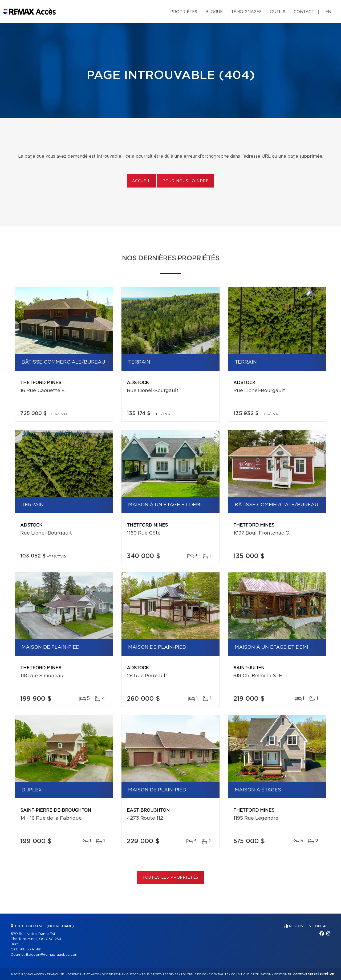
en (328, 12)
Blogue (214, 12)
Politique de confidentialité (205, 974)
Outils (278, 12)
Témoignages (246, 12)
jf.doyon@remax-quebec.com (52, 955)
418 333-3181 (31, 949)
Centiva (326, 974)
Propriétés (184, 12)
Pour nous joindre (186, 181)
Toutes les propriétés (171, 878)
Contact (304, 12)
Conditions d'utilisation (251, 974)
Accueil (141, 181)
